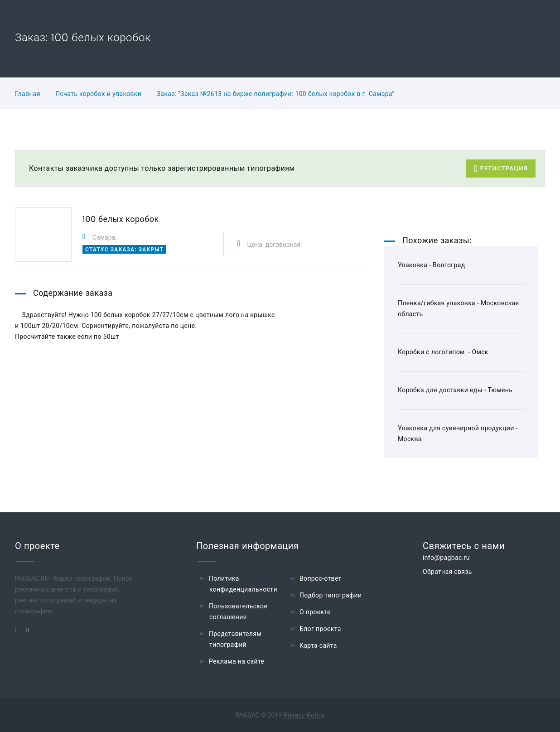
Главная (28, 94)
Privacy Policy (304, 715)
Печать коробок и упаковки (98, 94)
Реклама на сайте (237, 661)
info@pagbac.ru (446, 558)
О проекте (315, 612)
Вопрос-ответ (321, 578)
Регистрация (501, 169)
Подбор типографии (331, 595)
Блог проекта (320, 629)
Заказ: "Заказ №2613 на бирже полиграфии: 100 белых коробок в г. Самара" (276, 94)
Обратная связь (447, 572)
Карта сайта (318, 645)
